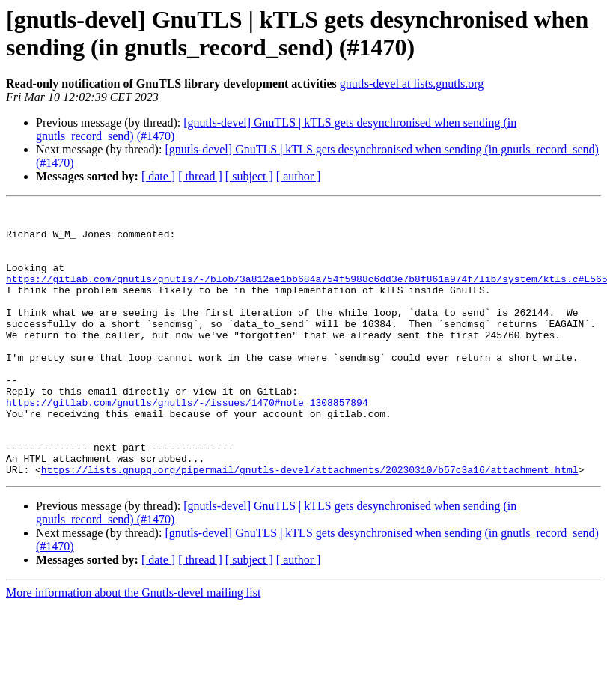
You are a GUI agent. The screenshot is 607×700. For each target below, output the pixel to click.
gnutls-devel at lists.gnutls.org (412, 83)
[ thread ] (200, 176)
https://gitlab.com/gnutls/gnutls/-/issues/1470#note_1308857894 (187, 442)
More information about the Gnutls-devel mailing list (133, 646)
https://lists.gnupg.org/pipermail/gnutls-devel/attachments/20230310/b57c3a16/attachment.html (310, 523)
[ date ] (158, 176)
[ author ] (299, 176)
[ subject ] (249, 176)
